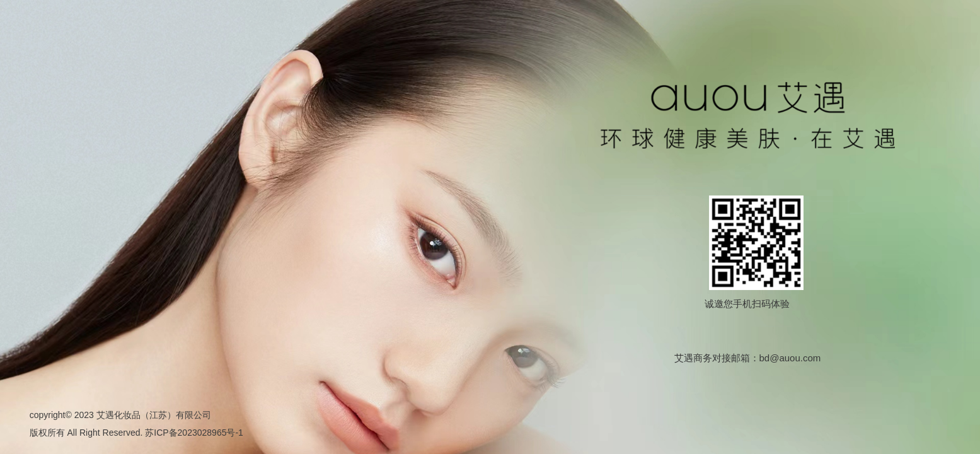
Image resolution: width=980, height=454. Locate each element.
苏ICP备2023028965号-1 (194, 433)
